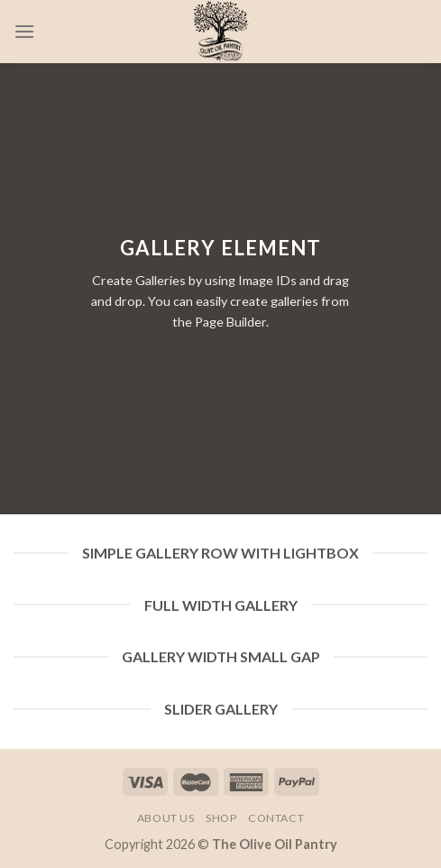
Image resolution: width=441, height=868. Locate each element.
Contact (276, 818)
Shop (221, 818)
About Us (166, 818)
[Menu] (24, 31)
